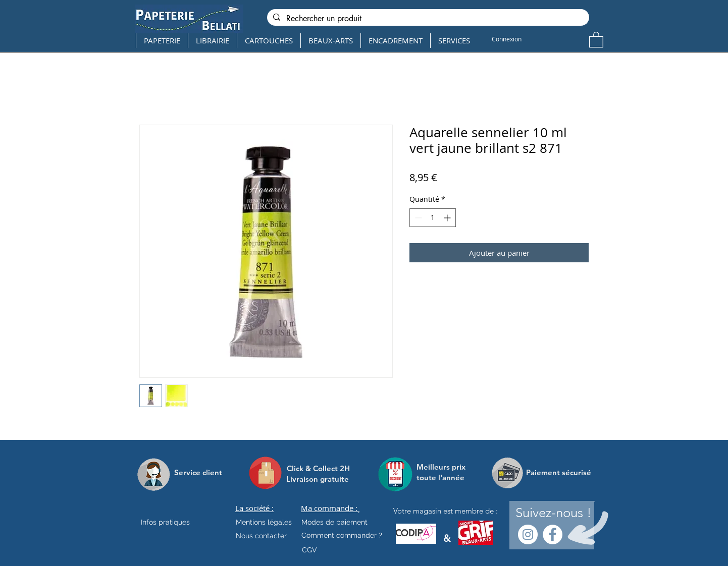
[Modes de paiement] (334, 523)
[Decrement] (417, 218)
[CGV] (309, 550)
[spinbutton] (433, 218)
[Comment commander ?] (342, 536)
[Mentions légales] (264, 523)
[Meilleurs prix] (442, 467)
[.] (359, 511)
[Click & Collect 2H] (318, 468)
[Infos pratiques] (174, 523)
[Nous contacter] (261, 536)
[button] (596, 39)
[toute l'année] (445, 477)
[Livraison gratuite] (318, 479)
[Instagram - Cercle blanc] (528, 534)
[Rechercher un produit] (427, 19)
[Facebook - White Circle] (553, 534)
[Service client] (198, 473)
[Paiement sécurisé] (559, 473)
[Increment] (448, 218)
